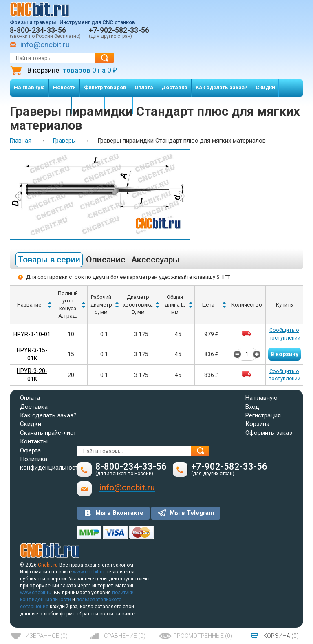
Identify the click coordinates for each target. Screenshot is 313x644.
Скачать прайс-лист (48, 433)
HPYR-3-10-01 (32, 334)
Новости (64, 87)
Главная (21, 141)
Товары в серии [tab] (49, 260)
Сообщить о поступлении (284, 334)
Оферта (30, 450)
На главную (29, 87)
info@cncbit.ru (45, 45)
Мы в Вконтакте (119, 513)
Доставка (174, 87)
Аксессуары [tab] (155, 260)
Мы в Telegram (192, 513)
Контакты (34, 441)
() (46, 636)
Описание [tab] (106, 260)
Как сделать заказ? (222, 87)
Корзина (257, 424)
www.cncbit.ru (89, 572)
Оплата (144, 87)
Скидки (265, 87)
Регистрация (263, 415)
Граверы (64, 141)
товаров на (90, 70)
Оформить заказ (269, 433)
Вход (252, 407)
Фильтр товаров (105, 87)
